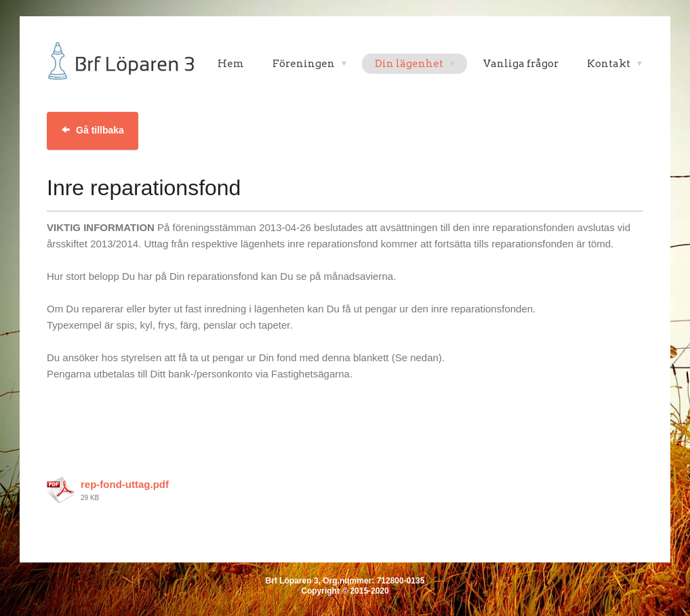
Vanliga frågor (521, 64)
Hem (231, 64)
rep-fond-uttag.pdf (125, 484)
